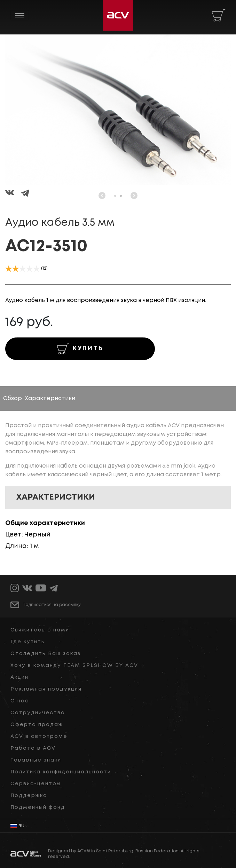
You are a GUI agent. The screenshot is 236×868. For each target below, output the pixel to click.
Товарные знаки (36, 760)
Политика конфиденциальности (61, 772)
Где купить (28, 642)
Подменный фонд (38, 807)
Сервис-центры (36, 784)
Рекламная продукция (46, 689)
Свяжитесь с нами (40, 630)
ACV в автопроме (39, 736)
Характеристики (50, 399)
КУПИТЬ (80, 349)
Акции (19, 677)
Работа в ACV (33, 748)
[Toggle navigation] (20, 15)
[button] (115, 196)
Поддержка (29, 796)
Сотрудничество (38, 713)
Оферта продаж (37, 725)
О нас (20, 701)
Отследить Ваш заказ (46, 654)
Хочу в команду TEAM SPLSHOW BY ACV (74, 666)
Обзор (13, 399)
